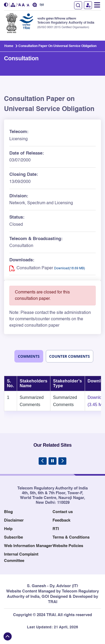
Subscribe (13, 537)
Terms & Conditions (71, 537)
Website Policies (68, 546)
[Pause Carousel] (53, 461)
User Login (88, 5)
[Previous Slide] (43, 461)
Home (9, 46)
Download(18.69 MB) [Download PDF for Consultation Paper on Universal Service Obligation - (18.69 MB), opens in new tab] (70, 268)
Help (8, 529)
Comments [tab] (29, 356)
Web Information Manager (28, 546)
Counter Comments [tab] (70, 356)
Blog (8, 512)
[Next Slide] (62, 461)
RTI (56, 529)
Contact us (63, 512)
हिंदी (42, 5)
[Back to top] (8, 636)
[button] (7, 5)
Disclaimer (14, 520)
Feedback (61, 520)
